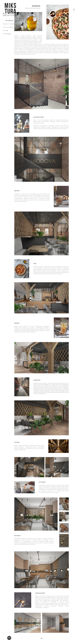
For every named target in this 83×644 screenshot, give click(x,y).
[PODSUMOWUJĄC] (74, 10)
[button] (10, 9)
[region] (9, 10)
